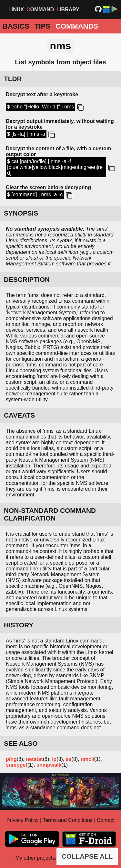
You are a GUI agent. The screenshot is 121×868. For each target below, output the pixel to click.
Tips (42, 26)
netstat (34, 759)
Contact (106, 820)
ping (11, 759)
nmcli (87, 759)
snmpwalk (49, 765)
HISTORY (19, 625)
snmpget (17, 765)
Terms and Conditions (68, 820)
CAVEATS (19, 415)
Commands (77, 26)
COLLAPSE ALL (87, 856)
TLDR (13, 79)
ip (54, 759)
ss (69, 759)
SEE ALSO (21, 743)
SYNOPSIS (21, 213)
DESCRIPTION (27, 279)
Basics (16, 26)
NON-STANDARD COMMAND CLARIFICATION (50, 514)
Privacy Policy (23, 820)
